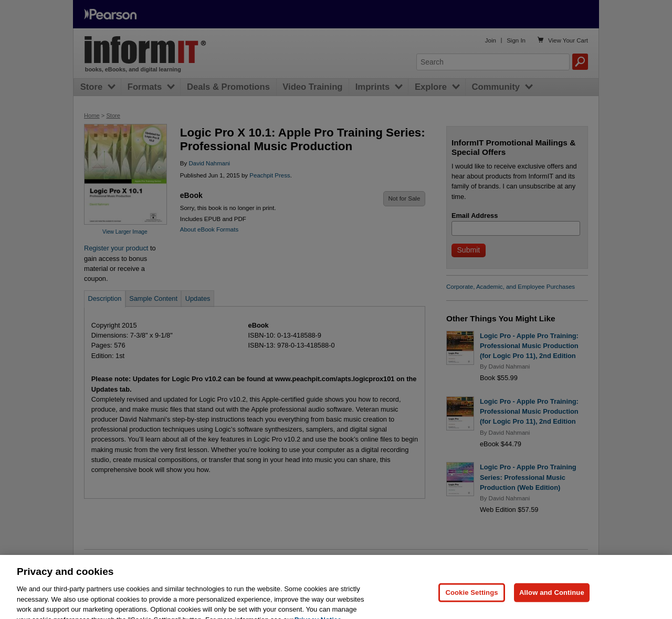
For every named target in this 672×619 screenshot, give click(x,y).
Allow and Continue (552, 604)
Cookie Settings (471, 604)
